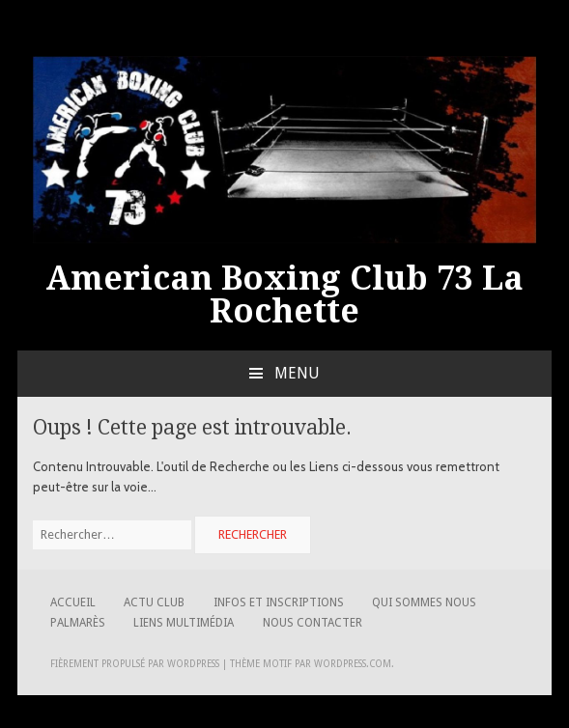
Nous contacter (313, 623)
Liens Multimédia (184, 623)
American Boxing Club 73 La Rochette (284, 294)
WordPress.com (353, 664)
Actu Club (154, 602)
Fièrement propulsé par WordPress (135, 664)
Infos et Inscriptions (279, 602)
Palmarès (78, 623)
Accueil (73, 602)
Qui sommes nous (424, 602)
